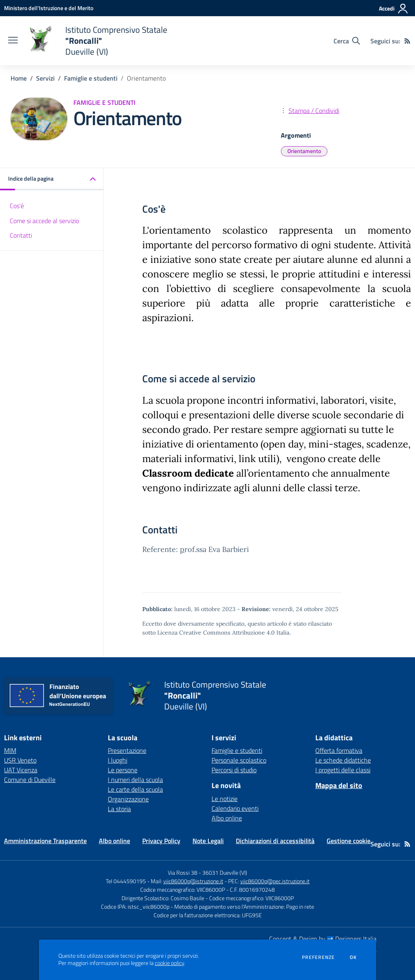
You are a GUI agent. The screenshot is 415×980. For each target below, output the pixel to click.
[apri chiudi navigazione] (13, 41)
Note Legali (208, 841)
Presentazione (127, 750)
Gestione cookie (349, 841)
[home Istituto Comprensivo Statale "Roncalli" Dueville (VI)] (97, 41)
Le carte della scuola (135, 789)
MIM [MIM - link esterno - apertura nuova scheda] (10, 750)
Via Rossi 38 (183, 872)
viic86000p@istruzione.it (193, 881)
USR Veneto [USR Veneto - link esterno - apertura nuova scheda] (20, 760)
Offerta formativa (339, 750)
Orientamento (304, 151)
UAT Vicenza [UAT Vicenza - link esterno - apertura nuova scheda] (21, 770)
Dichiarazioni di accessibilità (275, 841)
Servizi (45, 78)
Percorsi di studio (234, 770)
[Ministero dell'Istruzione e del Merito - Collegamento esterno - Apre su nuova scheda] (49, 8)
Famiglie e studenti (91, 78)
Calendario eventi (235, 808)
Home (19, 78)
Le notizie (225, 799)
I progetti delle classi (343, 770)
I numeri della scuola (135, 780)
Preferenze (318, 957)
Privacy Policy (161, 841)
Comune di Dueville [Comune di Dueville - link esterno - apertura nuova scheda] (30, 780)
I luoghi (118, 760)
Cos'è (17, 206)
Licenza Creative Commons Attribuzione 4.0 (216, 633)
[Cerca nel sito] (347, 41)
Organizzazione (128, 799)
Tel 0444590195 (126, 881)
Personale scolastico (239, 760)
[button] (52, 179)
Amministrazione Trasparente (45, 841)
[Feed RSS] (407, 41)
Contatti (21, 235)
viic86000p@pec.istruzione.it (275, 881)
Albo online (227, 818)
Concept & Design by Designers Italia (323, 939)
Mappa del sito (339, 785)
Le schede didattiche (343, 760)
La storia (119, 809)
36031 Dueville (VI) (225, 872)
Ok (353, 957)
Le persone (123, 770)
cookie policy (169, 963)
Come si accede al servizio (44, 221)
